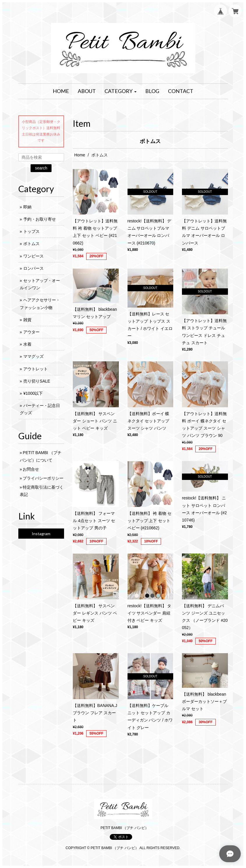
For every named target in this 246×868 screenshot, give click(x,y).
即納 (27, 207)
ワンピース (33, 256)
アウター (31, 332)
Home (80, 155)
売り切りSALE (37, 381)
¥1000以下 (33, 393)
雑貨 (27, 320)
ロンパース (33, 268)
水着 (27, 344)
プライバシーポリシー (43, 478)
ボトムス (31, 244)
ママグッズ (33, 356)
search (41, 168)
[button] (121, 91)
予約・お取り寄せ (40, 219)
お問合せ (31, 469)
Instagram (41, 534)
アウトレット (36, 369)
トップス (31, 231)
